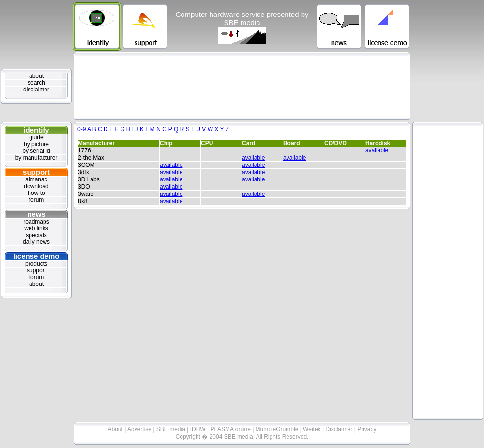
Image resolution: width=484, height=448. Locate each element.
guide (36, 137)
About (116, 429)
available (377, 150)
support (36, 172)
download (36, 186)
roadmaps (36, 222)
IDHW (199, 429)
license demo (36, 256)
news (36, 214)
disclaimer (36, 90)
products (36, 264)
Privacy (367, 429)
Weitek (313, 429)
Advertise (140, 429)
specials (36, 235)
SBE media (172, 429)
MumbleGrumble (278, 429)
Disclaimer (340, 429)
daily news (36, 242)
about (36, 76)
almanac (36, 179)
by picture (36, 144)
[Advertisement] (242, 86)
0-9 (82, 129)
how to (36, 193)
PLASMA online (231, 429)
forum (37, 200)
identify (36, 130)
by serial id (36, 151)
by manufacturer (37, 158)
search (36, 83)
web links (36, 228)
